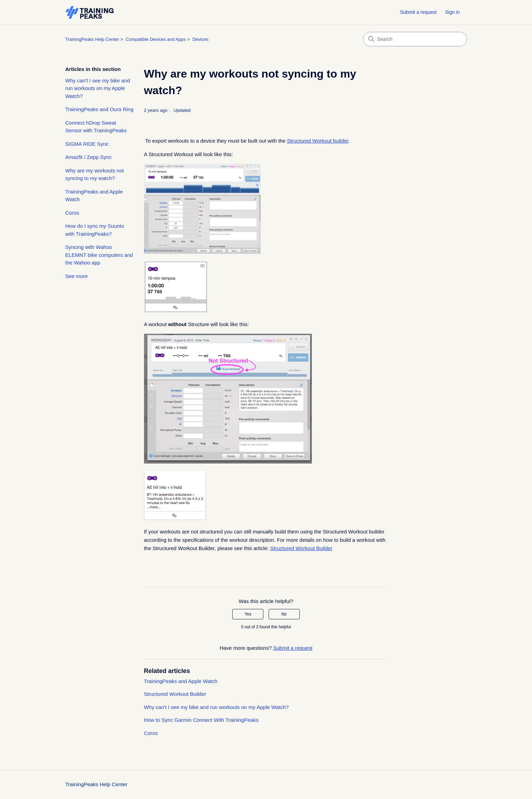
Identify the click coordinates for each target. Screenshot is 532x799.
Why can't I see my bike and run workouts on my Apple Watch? (98, 88)
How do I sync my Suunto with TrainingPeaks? (95, 230)
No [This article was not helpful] (284, 614)
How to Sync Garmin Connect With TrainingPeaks (201, 720)
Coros (72, 213)
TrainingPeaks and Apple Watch (94, 196)
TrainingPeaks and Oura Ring (100, 109)
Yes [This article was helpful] (248, 614)
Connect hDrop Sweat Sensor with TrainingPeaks (96, 127)
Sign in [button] (453, 12)
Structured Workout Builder (301, 548)
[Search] (415, 39)
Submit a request (418, 12)
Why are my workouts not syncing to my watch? (95, 174)
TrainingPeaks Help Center (92, 39)
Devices (200, 39)
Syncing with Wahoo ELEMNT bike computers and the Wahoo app (99, 255)
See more (77, 276)
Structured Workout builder (318, 141)
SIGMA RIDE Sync (87, 144)
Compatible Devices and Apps (156, 39)
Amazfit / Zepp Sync (89, 157)
